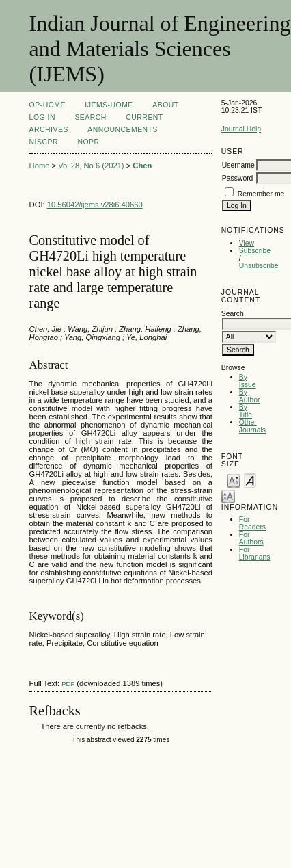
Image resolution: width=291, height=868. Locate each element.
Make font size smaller (234, 480)
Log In (42, 117)
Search (90, 117)
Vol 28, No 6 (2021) (91, 166)
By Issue (248, 381)
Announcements (123, 130)
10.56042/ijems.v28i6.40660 (95, 205)
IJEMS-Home (109, 105)
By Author (250, 396)
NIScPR (44, 142)
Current (144, 117)
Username (238, 165)
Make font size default (250, 480)
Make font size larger (228, 496)
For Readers (252, 523)
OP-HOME (47, 105)
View (247, 243)
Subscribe (255, 251)
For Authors (251, 538)
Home (40, 166)
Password (238, 178)
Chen (142, 166)
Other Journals (252, 426)
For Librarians (255, 553)
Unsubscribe (259, 266)
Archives (49, 130)
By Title (246, 411)
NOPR (88, 142)
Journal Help (241, 129)
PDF (68, 684)
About (165, 105)
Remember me (261, 194)
